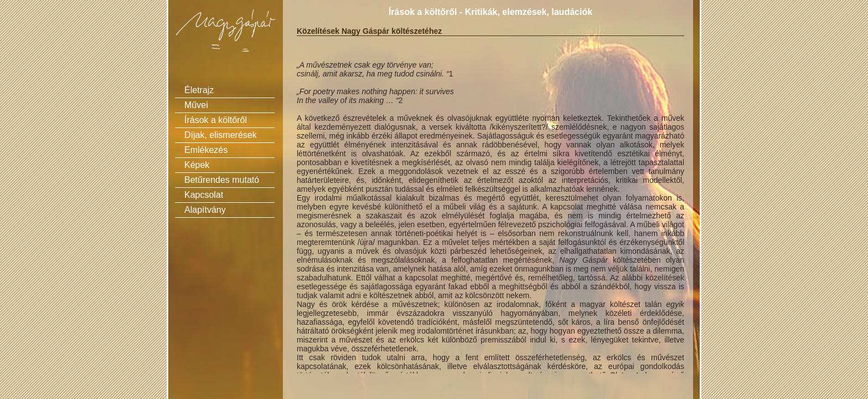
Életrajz (199, 90)
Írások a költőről (216, 120)
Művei (196, 105)
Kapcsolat (204, 195)
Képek (197, 165)
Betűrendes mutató (222, 180)
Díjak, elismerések (221, 135)
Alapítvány (205, 210)
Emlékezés (206, 150)
